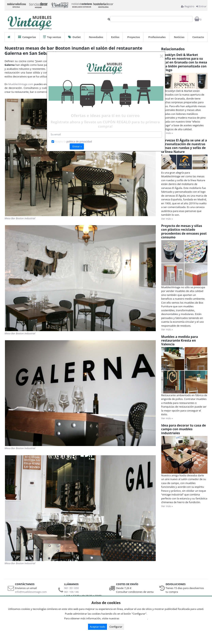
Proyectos (134, 37)
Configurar (116, 627)
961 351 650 (71, 588)
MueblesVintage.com (21, 84)
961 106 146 (71, 592)
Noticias (179, 37)
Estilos (115, 37)
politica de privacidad (79, 141)
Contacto (198, 37)
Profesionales (157, 37)
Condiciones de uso (134, 618)
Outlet (74, 36)
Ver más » (167, 133)
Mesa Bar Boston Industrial (20, 218)
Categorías (27, 36)
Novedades (96, 37)
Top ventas (52, 36)
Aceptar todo (98, 627)
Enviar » (77, 146)
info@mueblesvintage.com (31, 592)
